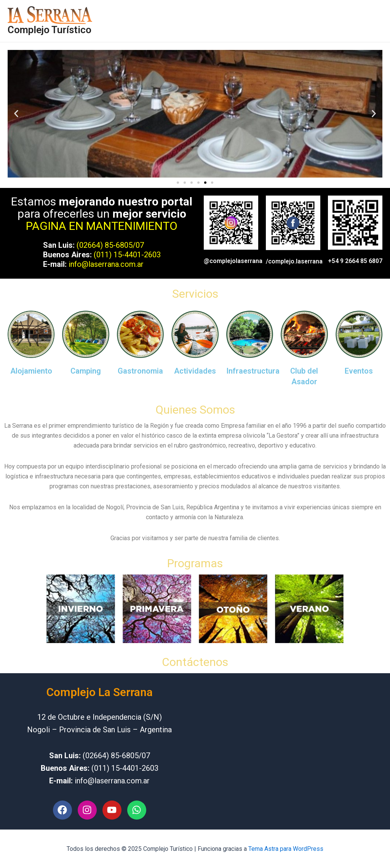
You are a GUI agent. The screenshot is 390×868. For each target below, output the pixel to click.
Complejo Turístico (50, 30)
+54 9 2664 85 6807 (355, 261)
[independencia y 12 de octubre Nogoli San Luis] (291, 751)
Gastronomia (140, 371)
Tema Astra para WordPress (286, 849)
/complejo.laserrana (295, 261)
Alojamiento (31, 371)
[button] (16, 114)
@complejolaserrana (233, 261)
